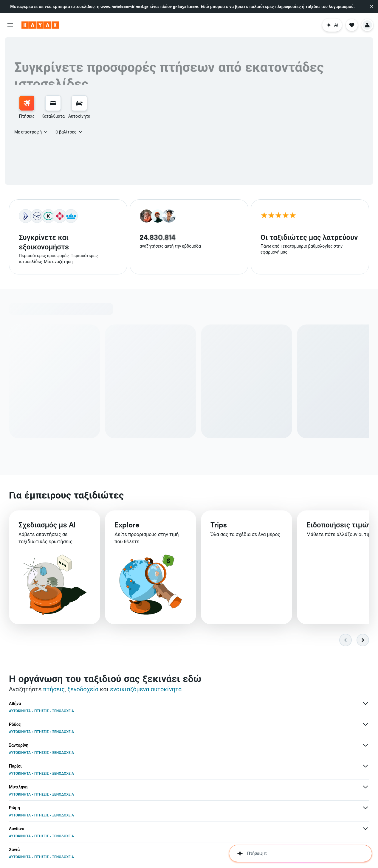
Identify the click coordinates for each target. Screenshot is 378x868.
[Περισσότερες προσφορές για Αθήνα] (117, 704)
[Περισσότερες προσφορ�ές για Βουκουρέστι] (117, 830)
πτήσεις (54, 690)
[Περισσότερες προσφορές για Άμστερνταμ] (365, 788)
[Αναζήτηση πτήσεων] (27, 103)
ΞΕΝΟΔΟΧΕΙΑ (63, 712)
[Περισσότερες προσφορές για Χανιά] (241, 746)
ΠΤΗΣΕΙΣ (41, 712)
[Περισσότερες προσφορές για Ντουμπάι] (241, 809)
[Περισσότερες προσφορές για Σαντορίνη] (365, 704)
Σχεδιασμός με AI (47, 527)
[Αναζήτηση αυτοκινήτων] (79, 103)
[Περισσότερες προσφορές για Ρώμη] (365, 725)
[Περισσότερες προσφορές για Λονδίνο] (117, 746)
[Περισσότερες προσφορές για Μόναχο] (365, 809)
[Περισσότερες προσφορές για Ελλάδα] (117, 850)
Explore (127, 528)
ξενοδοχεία (83, 690)
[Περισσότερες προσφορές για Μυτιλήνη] (241, 725)
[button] (371, 7)
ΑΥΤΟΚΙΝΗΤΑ (20, 712)
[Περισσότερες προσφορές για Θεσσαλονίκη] (365, 767)
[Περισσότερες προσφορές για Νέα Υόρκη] (241, 830)
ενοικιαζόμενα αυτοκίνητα (146, 690)
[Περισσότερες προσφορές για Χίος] (117, 809)
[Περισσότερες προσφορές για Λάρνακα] (117, 788)
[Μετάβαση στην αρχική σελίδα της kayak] (40, 25)
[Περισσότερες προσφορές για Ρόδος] (241, 704)
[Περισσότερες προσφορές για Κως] (117, 767)
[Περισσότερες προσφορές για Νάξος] (365, 830)
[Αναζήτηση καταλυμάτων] (53, 103)
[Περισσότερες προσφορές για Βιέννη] (241, 788)
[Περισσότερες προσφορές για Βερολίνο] (241, 767)
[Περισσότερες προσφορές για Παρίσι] (117, 725)
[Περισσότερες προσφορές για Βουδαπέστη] (365, 746)
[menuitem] (27, 107)
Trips (219, 528)
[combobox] (31, 132)
